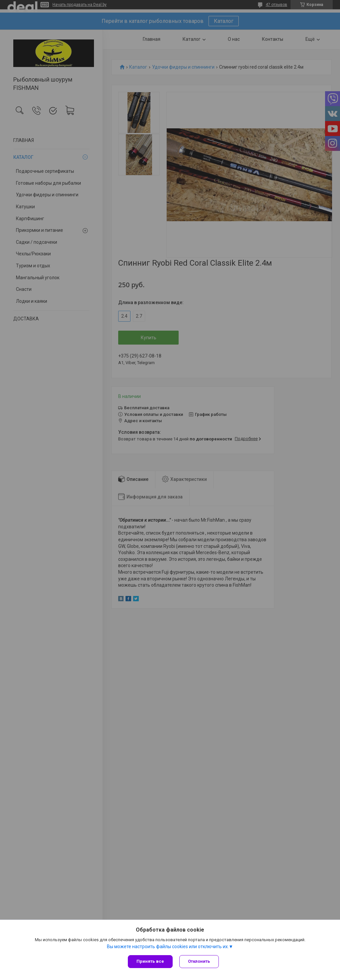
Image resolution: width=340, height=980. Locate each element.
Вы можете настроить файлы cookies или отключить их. (168, 947)
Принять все (150, 961)
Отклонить (199, 961)
